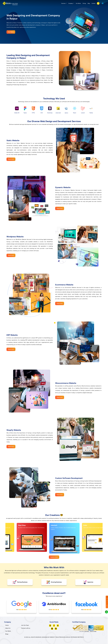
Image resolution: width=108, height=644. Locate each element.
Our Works (78, 3)
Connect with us (26, 628)
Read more (11, 159)
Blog (89, 3)
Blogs (7, 634)
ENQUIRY (107, 602)
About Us (8, 628)
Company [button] (71, 3)
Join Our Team (25, 625)
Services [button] (64, 3)
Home (7, 625)
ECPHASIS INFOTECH (77, 637)
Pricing (84, 3)
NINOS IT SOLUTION (56, 637)
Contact (93, 3)
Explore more (54, 557)
